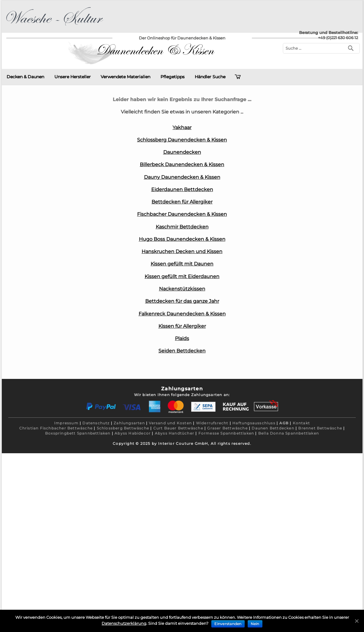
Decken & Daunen (25, 77)
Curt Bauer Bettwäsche (178, 428)
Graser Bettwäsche (227, 428)
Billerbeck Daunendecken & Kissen (182, 164)
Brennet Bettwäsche (320, 428)
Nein (255, 624)
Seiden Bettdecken (182, 351)
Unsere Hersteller (73, 77)
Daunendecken (182, 152)
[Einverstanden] (356, 621)
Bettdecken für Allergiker (182, 202)
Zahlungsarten (129, 423)
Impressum (66, 423)
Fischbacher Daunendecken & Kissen (182, 214)
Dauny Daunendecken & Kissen (182, 177)
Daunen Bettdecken (273, 428)
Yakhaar (182, 127)
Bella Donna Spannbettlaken (289, 433)
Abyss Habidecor (133, 433)
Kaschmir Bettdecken (182, 227)
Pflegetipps (173, 77)
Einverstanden (228, 624)
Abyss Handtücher (174, 433)
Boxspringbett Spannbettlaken (78, 433)
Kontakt (301, 423)
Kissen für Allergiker (182, 326)
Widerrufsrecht (212, 423)
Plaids (182, 338)
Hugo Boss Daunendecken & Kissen (182, 239)
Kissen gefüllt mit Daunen (182, 264)
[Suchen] (352, 48)
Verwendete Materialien (125, 77)
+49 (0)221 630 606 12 (338, 38)
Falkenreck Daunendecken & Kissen (182, 314)
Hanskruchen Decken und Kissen (182, 251)
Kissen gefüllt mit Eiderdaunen (182, 276)
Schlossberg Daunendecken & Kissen (182, 140)
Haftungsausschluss (254, 423)
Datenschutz (96, 423)
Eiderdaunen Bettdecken (182, 189)
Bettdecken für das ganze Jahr (182, 301)
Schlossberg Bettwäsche (123, 428)
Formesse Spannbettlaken (226, 433)
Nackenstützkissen (182, 289)
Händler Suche (210, 77)
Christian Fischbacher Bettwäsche (56, 428)
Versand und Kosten (170, 423)
